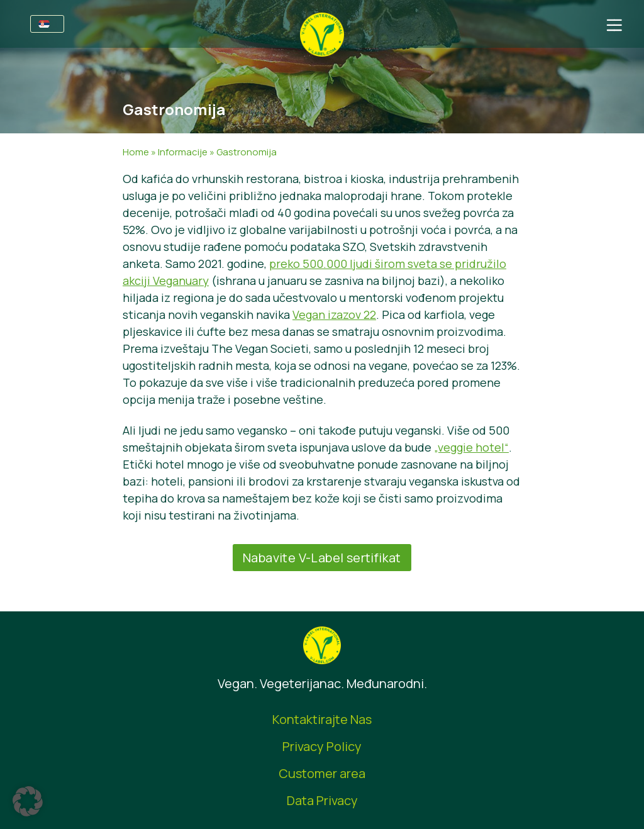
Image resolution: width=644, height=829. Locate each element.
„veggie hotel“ (471, 447)
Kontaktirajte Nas (322, 719)
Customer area (322, 773)
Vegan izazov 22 (334, 314)
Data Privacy (322, 800)
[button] (28, 801)
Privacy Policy (322, 746)
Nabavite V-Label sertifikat (322, 558)
